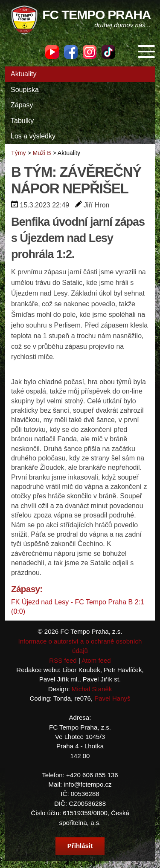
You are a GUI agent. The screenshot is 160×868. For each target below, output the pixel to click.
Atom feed (96, 660)
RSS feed (63, 660)
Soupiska (25, 90)
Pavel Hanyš (112, 698)
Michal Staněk (92, 689)
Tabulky (22, 121)
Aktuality (23, 74)
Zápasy (22, 105)
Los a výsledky (33, 136)
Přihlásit (80, 846)
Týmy (18, 153)
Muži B (42, 153)
